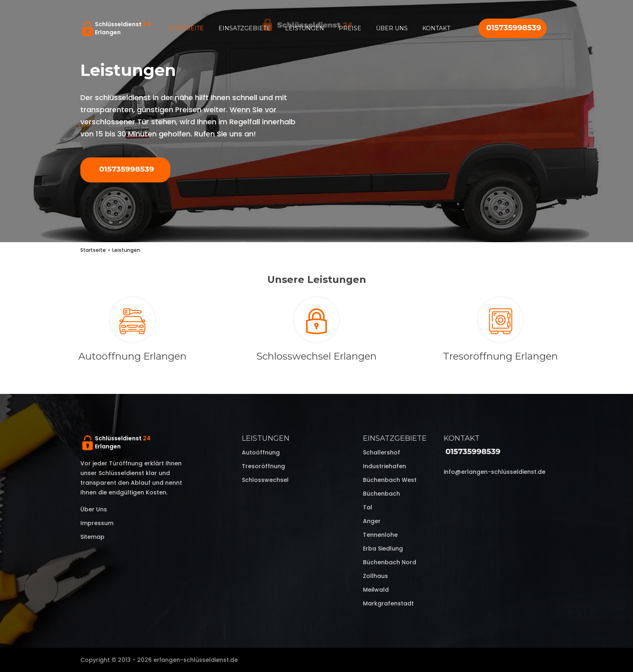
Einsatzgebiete (244, 28)
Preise (350, 28)
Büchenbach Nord (390, 562)
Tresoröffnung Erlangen (500, 356)
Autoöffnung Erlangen (132, 356)
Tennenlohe (380, 535)
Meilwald (376, 590)
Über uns (392, 28)
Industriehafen (385, 466)
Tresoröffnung (263, 466)
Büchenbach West (390, 480)
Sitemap (92, 537)
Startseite (186, 28)
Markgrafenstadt (388, 603)
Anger (372, 521)
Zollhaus (375, 576)
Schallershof (381, 452)
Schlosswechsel (265, 480)
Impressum (97, 523)
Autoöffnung (261, 452)
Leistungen (305, 28)
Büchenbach (381, 494)
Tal (368, 507)
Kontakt (436, 28)
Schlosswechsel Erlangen (316, 356)
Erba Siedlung (383, 548)
